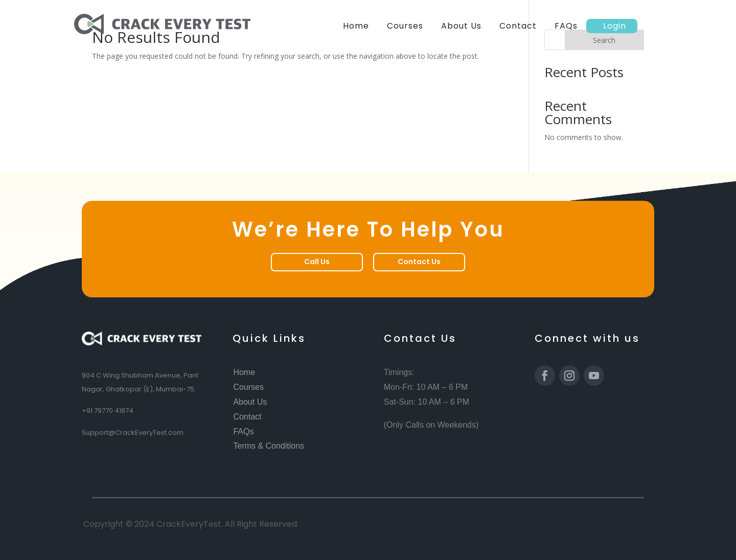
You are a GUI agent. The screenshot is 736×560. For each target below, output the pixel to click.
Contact (518, 26)
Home (356, 26)
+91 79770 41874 (108, 411)
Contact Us (419, 262)
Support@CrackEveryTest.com (133, 433)
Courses (405, 26)
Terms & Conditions (269, 446)
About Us (461, 26)
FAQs (566, 26)
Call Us (317, 262)
